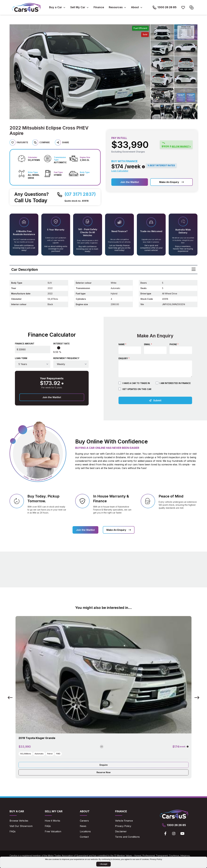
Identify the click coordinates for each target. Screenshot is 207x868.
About (135, 7)
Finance (99, 7)
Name (122, 344)
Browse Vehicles (19, 821)
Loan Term (21, 358)
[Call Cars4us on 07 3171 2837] (77, 194)
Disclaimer (121, 831)
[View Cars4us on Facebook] (165, 834)
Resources (116, 7)
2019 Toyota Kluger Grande (37, 738)
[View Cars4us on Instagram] (174, 834)
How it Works (52, 821)
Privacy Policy (123, 826)
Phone (174, 344)
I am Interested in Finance (175, 383)
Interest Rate (61, 344)
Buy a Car (56, 7)
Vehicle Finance (124, 821)
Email (148, 344)
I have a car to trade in (136, 383)
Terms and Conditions (127, 837)
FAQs (13, 831)
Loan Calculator (120, 171)
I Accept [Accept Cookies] (103, 864)
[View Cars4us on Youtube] (182, 834)
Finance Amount (25, 344)
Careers (84, 821)
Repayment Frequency (66, 358)
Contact (84, 837)
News (83, 826)
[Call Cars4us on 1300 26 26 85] (165, 7)
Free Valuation (53, 831)
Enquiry (124, 358)
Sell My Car (78, 7)
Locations (85, 831)
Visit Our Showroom (21, 826)
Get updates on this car (137, 389)
